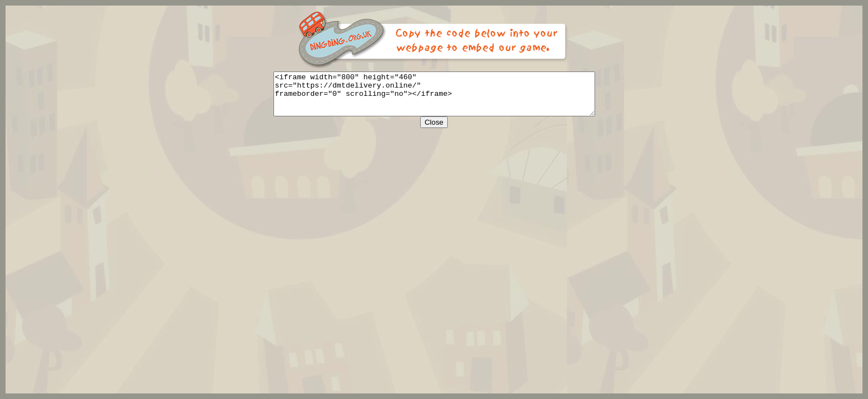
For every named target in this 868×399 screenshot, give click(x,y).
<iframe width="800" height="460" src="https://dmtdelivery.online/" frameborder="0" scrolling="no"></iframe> (434, 98)
